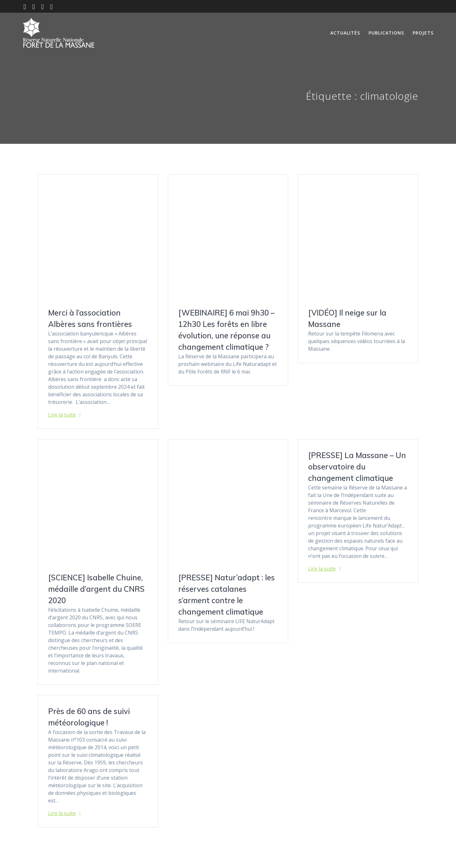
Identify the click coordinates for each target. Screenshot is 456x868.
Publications (386, 33)
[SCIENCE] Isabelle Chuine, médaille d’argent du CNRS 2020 (96, 589)
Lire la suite (62, 415)
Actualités (345, 33)
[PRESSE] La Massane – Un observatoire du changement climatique (357, 467)
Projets (423, 33)
